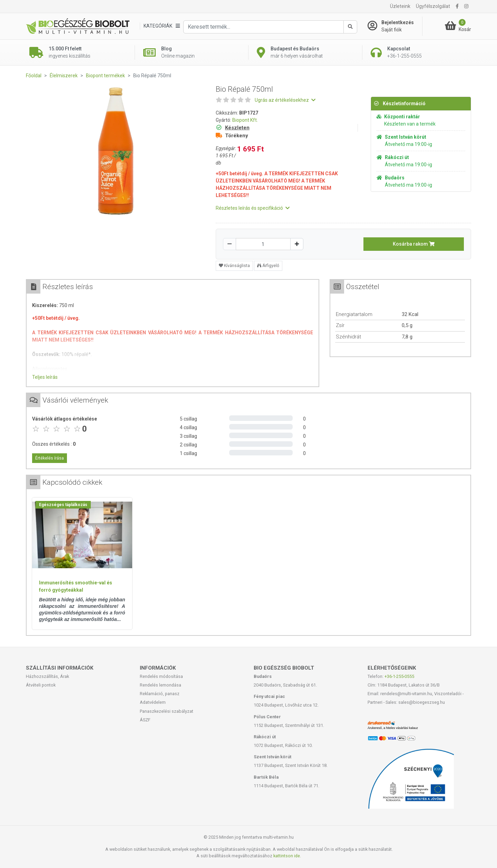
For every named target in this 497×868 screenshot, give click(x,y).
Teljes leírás (45, 377)
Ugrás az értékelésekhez (285, 100)
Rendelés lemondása (160, 685)
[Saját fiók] (395, 26)
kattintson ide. (287, 856)
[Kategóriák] (162, 26)
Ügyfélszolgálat (433, 6)
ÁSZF (145, 720)
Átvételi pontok (41, 685)
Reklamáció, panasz (160, 694)
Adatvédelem (153, 702)
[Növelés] (297, 244)
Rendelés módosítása (161, 676)
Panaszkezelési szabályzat (167, 711)
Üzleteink (400, 6)
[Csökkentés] (230, 244)
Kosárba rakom (414, 244)
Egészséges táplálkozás (63, 505)
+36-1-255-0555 (399, 676)
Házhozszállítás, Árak (47, 676)
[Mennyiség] (263, 244)
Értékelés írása (50, 458)
